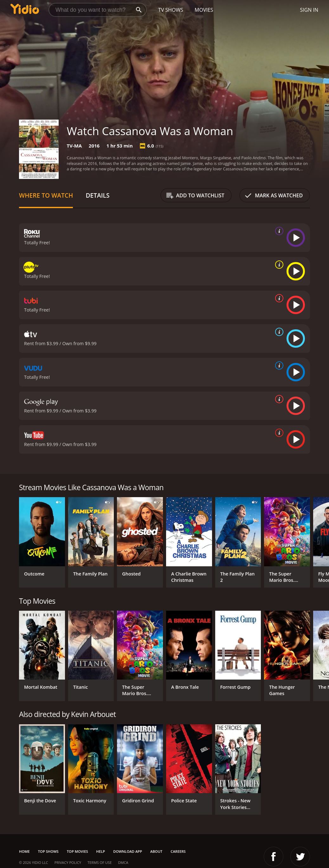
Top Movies (77, 851)
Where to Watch (46, 195)
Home (24, 851)
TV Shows (171, 10)
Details (97, 195)
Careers (178, 851)
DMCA (123, 862)
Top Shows (48, 851)
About (156, 851)
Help (101, 851)
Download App (128, 851)
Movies (204, 10)
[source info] (278, 231)
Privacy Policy (68, 862)
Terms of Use (100, 862)
